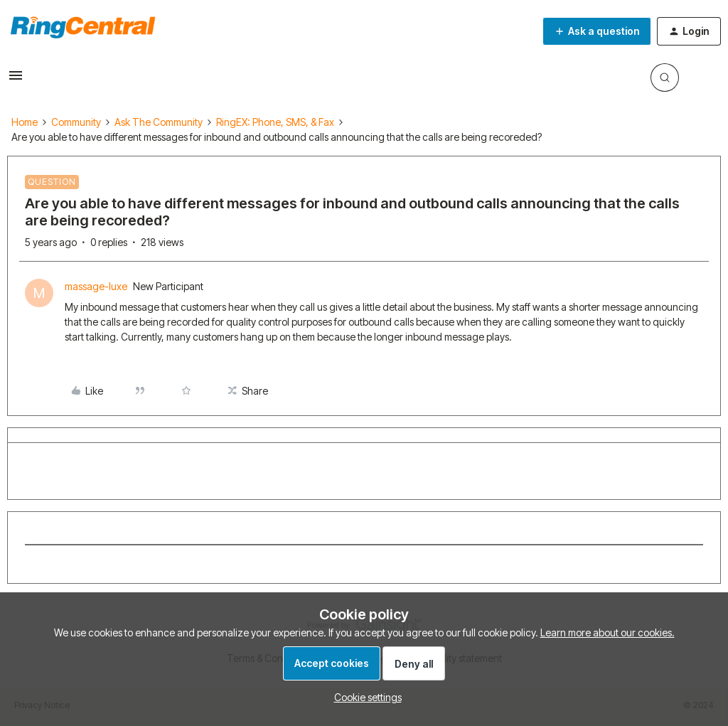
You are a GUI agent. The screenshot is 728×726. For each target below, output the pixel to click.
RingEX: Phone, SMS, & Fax (275, 122)
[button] (16, 80)
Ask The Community (159, 122)
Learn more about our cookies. (607, 632)
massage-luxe (96, 286)
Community (76, 122)
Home (25, 122)
